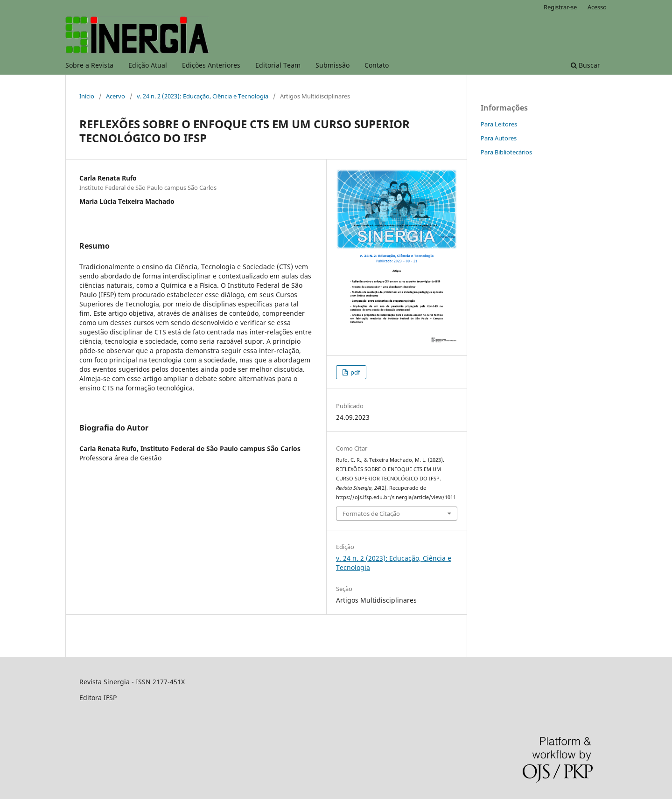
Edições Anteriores (211, 65)
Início (87, 96)
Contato (377, 65)
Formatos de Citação (371, 514)
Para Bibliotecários (506, 152)
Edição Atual (148, 65)
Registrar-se (560, 7)
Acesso (597, 7)
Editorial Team (278, 65)
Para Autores (499, 138)
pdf (354, 372)
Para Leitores (499, 124)
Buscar (585, 65)
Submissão (332, 65)
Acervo (115, 96)
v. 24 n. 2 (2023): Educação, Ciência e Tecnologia (203, 96)
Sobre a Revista (89, 65)
